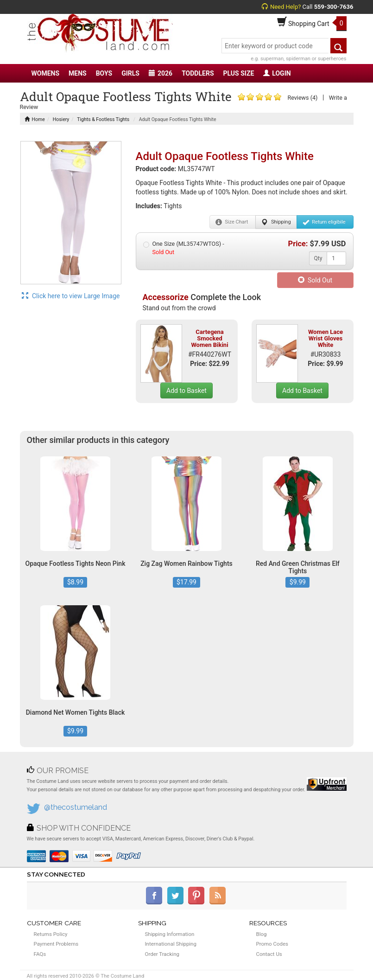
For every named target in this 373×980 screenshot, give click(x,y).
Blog (262, 934)
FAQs (40, 954)
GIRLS (130, 73)
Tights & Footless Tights (103, 119)
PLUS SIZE (239, 73)
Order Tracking (162, 954)
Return (324, 222)
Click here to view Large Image (71, 296)
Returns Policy (51, 934)
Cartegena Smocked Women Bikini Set (209, 342)
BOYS (104, 73)
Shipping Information (170, 934)
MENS (78, 73)
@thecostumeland (76, 807)
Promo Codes (272, 944)
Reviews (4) (302, 98)
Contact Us (269, 954)
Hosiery (61, 119)
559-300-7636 (334, 7)
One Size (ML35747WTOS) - (184, 248)
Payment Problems (56, 944)
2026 (161, 73)
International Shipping (171, 944)
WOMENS (46, 73)
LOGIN (277, 73)
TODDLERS (198, 73)
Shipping (276, 222)
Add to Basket (186, 391)
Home (35, 119)
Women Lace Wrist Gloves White (326, 339)
